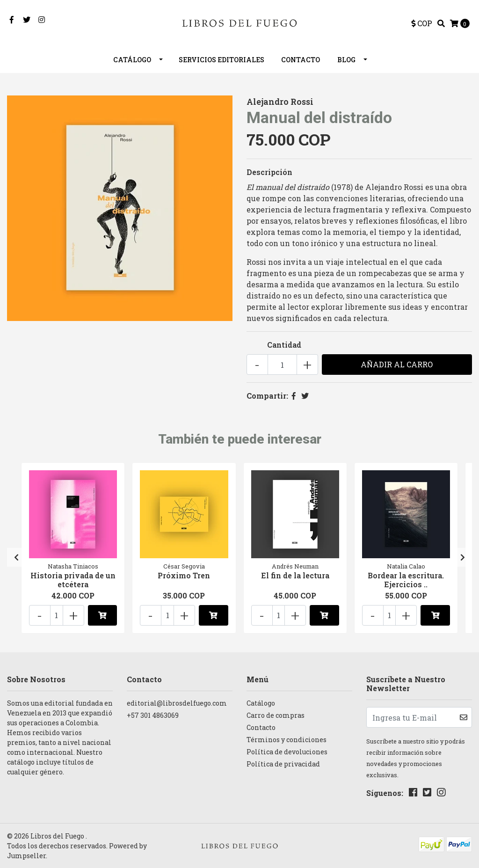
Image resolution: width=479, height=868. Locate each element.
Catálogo (132, 60)
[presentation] (16, 557)
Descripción (269, 172)
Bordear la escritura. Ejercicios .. (406, 580)
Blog (346, 60)
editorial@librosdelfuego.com (177, 703)
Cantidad (284, 345)
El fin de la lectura (295, 575)
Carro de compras (276, 715)
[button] (422, 23)
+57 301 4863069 (153, 715)
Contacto (301, 60)
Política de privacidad (283, 764)
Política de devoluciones (287, 752)
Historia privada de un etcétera (73, 580)
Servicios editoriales (221, 60)
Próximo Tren (184, 575)
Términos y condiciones (287, 740)
